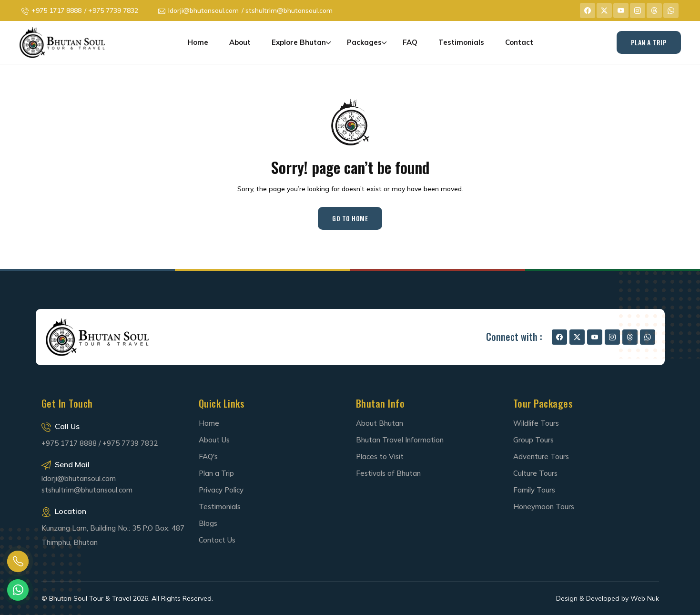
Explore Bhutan (299, 42)
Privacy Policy (221, 490)
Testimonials (461, 42)
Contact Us (217, 540)
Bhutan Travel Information (400, 440)
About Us (214, 440)
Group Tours (533, 440)
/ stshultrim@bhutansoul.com (287, 10)
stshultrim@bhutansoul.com (87, 490)
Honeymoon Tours (544, 507)
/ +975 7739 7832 (111, 10)
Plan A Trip (649, 42)
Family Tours (534, 490)
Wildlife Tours (536, 423)
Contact (519, 42)
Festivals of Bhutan (388, 473)
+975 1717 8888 (56, 10)
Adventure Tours (541, 456)
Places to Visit (380, 456)
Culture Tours (535, 473)
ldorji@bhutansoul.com (203, 10)
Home (198, 42)
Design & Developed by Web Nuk (608, 598)
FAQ (410, 42)
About (240, 42)
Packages (364, 42)
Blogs (208, 523)
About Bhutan (380, 423)
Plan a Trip (216, 473)
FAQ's (208, 456)
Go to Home (350, 218)
